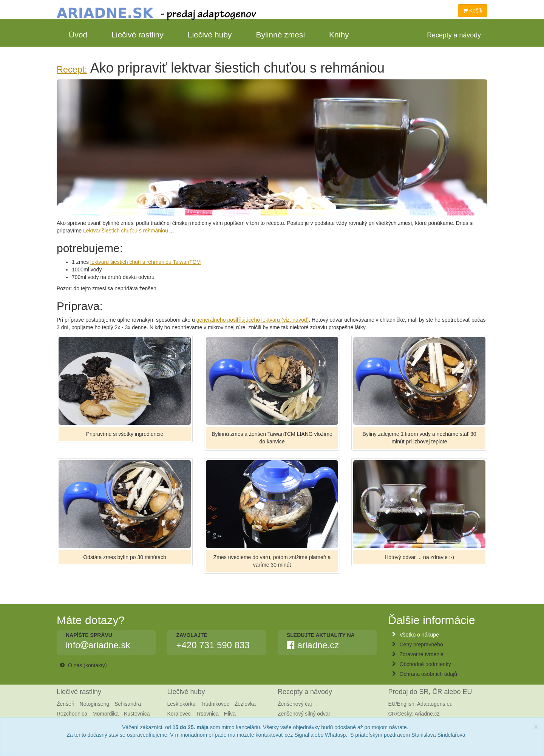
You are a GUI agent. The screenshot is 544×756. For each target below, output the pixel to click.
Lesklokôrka (182, 704)
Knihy (339, 35)
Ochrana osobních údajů (429, 674)
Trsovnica (207, 714)
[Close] (536, 727)
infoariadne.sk (98, 645)
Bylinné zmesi (281, 35)
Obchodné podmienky (425, 664)
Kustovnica (137, 714)
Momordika (106, 714)
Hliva (230, 714)
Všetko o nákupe (419, 635)
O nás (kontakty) (87, 665)
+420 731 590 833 (213, 645)
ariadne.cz (313, 645)
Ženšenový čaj (295, 704)
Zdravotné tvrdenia (422, 654)
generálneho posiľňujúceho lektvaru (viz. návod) (253, 320)
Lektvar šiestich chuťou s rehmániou (126, 231)
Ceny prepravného (421, 644)
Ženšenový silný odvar (304, 714)
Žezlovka (245, 704)
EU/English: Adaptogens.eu (420, 704)
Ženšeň (66, 704)
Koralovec (179, 714)
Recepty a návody (305, 692)
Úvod (78, 35)
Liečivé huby (210, 35)
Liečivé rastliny (138, 35)
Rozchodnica (72, 714)
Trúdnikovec (215, 704)
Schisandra (128, 704)
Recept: (72, 70)
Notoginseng (95, 704)
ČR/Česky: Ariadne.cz (414, 714)
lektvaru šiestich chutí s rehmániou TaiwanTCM (145, 262)
